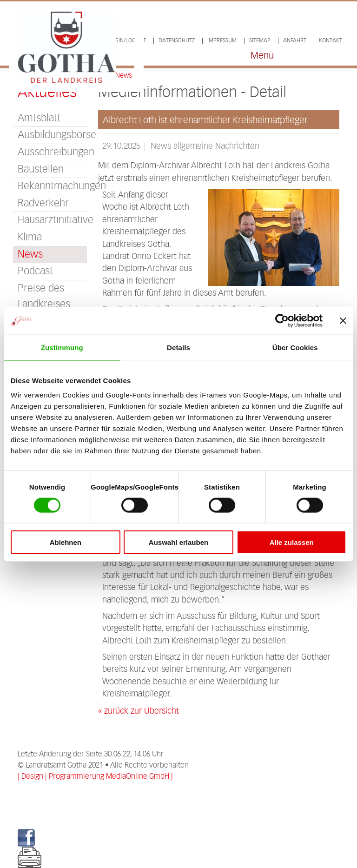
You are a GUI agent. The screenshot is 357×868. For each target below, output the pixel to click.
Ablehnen (66, 542)
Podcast (35, 271)
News (30, 255)
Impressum (222, 41)
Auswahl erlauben (178, 542)
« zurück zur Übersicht (139, 711)
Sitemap (260, 41)
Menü (262, 56)
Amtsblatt (39, 118)
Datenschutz (177, 41)
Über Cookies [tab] (295, 347)
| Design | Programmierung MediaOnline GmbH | (95, 777)
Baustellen (41, 169)
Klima (30, 237)
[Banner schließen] (343, 320)
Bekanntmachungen (52, 186)
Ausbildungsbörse (52, 135)
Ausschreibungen (52, 152)
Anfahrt (295, 41)
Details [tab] (178, 347)
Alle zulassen (292, 542)
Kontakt (331, 41)
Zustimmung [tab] (62, 347)
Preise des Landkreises (44, 296)
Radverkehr (43, 203)
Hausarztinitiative (52, 220)
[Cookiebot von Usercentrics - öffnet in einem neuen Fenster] (282, 320)
